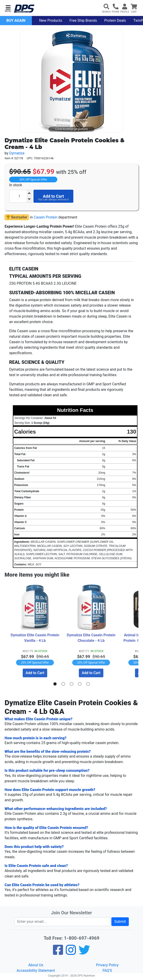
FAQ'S (107, 970)
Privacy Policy (107, 965)
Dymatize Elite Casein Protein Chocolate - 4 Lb (91, 638)
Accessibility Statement (36, 970)
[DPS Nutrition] (24, 9)
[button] (8, 8)
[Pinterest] (71, 953)
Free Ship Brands (83, 20)
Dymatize (17, 153)
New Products (51, 20)
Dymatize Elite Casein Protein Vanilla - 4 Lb (35, 638)
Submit (120, 921)
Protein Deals (115, 20)
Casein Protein (45, 217)
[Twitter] (84, 953)
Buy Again (16, 20)
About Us (36, 965)
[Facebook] (58, 953)
